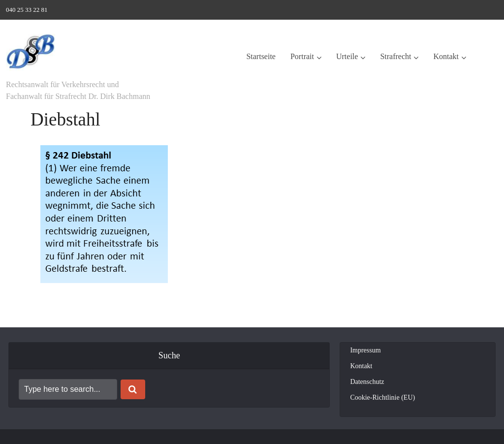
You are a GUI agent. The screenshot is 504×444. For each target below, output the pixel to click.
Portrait (302, 56)
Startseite (261, 56)
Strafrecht (395, 56)
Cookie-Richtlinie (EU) (382, 397)
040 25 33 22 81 (27, 10)
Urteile (347, 56)
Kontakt (446, 56)
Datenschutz (367, 382)
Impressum (365, 350)
